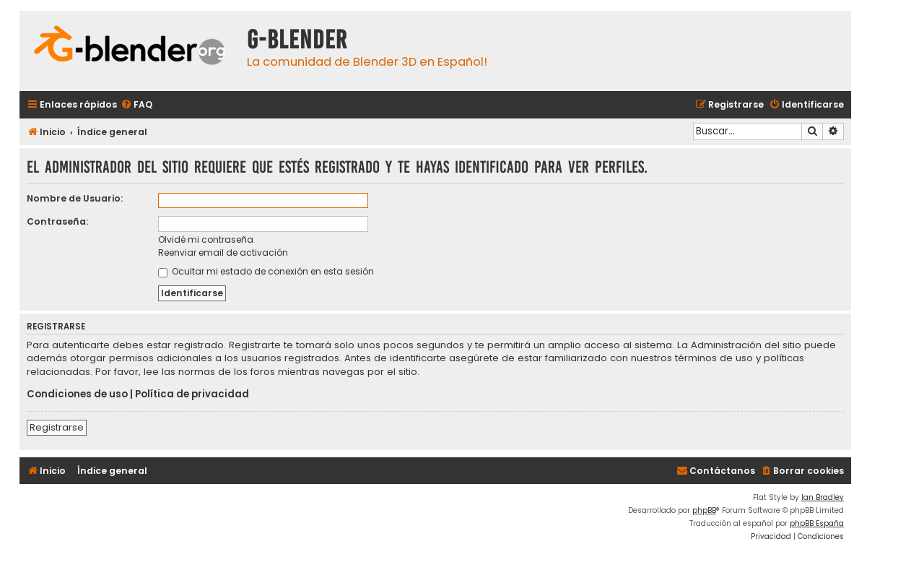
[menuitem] (136, 105)
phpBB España (817, 523)
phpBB (704, 510)
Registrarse (57, 427)
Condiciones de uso (77, 394)
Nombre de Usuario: (75, 198)
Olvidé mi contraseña (206, 239)
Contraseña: (57, 221)
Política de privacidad (192, 394)
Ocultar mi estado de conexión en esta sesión (266, 271)
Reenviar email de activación (223, 252)
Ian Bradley (823, 497)
